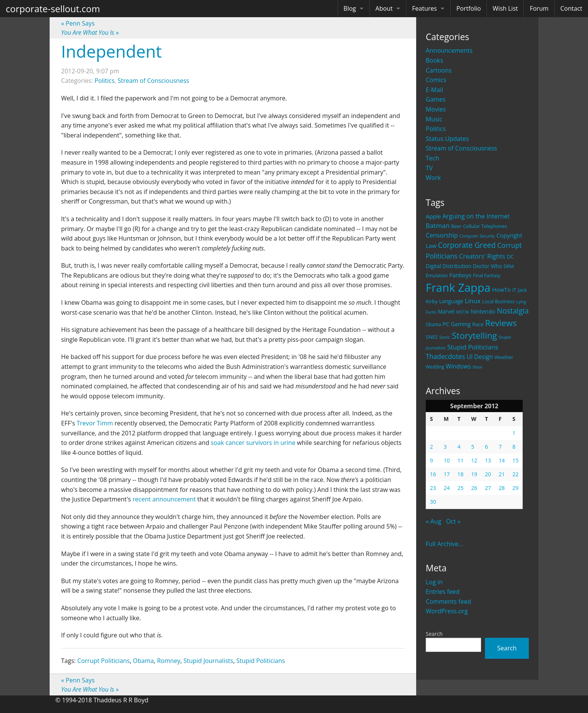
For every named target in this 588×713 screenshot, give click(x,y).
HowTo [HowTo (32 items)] (502, 289)
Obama (143, 661)
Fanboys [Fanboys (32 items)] (460, 275)
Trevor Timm (95, 423)
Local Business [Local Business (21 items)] (498, 302)
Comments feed (448, 601)
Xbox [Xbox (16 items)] (478, 367)
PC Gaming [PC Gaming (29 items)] (456, 324)
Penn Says (78, 23)
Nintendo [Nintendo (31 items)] (483, 311)
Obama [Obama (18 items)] (433, 324)
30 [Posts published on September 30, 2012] (433, 502)
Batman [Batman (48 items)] (438, 226)
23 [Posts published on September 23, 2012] (433, 488)
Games (436, 99)
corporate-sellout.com (53, 9)
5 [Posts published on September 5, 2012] (473, 447)
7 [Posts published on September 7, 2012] (500, 447)
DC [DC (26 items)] (510, 256)
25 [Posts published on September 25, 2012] (460, 488)
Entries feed (443, 592)
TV (429, 168)
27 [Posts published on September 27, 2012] (488, 488)
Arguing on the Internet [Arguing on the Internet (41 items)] (476, 216)
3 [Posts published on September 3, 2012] (445, 447)
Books (435, 60)
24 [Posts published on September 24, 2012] (447, 488)
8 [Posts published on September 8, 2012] (514, 447)
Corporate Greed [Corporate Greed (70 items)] (467, 245)
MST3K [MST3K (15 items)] (463, 312)
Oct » (453, 521)
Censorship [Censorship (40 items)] (442, 235)
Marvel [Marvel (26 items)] (446, 311)
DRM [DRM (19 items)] (509, 266)
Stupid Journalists (208, 661)
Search (434, 634)
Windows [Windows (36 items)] (458, 366)
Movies (436, 109)
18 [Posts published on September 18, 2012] (460, 474)
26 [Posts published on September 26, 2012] (474, 488)
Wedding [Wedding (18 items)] (435, 367)
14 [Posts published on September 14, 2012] (502, 460)
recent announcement (164, 499)
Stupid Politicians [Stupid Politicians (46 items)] (473, 347)
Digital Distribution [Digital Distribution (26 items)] (448, 266)
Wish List (505, 8)
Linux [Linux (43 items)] (473, 301)
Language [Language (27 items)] (451, 301)
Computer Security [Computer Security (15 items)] (477, 236)
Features (424, 8)
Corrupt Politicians (103, 661)
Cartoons (439, 70)
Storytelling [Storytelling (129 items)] (474, 335)
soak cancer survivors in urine (253, 443)
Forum (539, 8)
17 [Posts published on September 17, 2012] (447, 474)
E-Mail (434, 90)
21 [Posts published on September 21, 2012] (502, 474)
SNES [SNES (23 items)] (432, 337)
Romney (169, 661)
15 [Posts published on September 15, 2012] (515, 460)
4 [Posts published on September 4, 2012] (459, 447)
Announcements (449, 50)
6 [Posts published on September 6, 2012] (486, 447)
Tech (432, 158)
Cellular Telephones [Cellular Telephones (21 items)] (485, 226)
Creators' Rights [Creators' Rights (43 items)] (482, 256)
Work (433, 178)
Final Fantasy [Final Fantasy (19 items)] (487, 276)
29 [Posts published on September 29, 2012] (515, 488)
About (384, 8)
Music (434, 119)
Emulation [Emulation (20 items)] (437, 276)
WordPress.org (447, 611)
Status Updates (447, 139)
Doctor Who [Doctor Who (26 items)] (488, 266)
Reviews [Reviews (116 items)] (501, 323)
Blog (350, 8)
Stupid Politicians (261, 661)
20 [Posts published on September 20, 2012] (488, 474)
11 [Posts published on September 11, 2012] (460, 460)
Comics (436, 80)
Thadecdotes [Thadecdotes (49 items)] (445, 356)
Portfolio (468, 8)
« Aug (434, 521)
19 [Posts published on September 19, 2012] (474, 474)
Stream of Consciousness (461, 148)
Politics (436, 129)
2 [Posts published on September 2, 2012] (431, 447)
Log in (434, 582)
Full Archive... (444, 544)
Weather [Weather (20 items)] (504, 357)
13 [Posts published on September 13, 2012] (488, 460)
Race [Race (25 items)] (478, 324)
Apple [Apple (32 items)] (433, 216)
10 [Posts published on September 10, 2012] (447, 460)
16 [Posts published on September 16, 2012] (433, 474)
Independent (111, 51)
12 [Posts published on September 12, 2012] (474, 460)
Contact (571, 8)
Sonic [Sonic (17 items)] (445, 337)
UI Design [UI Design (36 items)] (480, 357)
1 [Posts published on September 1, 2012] (514, 433)
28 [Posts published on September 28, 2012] (502, 488)
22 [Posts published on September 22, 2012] (515, 474)
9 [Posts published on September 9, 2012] (431, 460)
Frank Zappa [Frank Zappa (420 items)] (458, 288)
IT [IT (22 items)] (514, 290)
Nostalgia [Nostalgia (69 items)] (513, 311)
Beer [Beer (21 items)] (456, 226)
